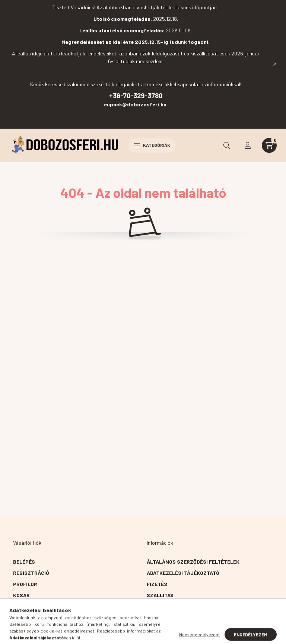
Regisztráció (31, 573)
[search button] (227, 145)
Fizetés (157, 584)
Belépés (24, 562)
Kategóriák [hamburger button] (152, 145)
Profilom (25, 584)
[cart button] (269, 145)
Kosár (21, 595)
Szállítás (160, 595)
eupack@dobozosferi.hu (136, 104)
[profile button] (248, 145)
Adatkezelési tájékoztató (183, 573)
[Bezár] (275, 64)
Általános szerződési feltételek (193, 562)
